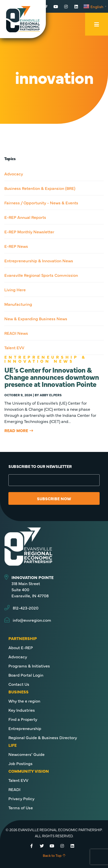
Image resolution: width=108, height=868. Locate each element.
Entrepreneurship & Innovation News (39, 261)
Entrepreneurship (25, 728)
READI (14, 789)
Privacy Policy (21, 798)
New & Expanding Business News (36, 318)
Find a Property (23, 719)
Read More (16, 430)
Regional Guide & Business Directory (43, 737)
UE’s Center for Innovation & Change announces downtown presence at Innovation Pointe (52, 377)
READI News (16, 333)
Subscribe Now (54, 498)
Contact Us (19, 684)
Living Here (15, 290)
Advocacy (14, 174)
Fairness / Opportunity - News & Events (41, 203)
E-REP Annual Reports (25, 217)
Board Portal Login (26, 675)
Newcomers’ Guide (26, 754)
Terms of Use (21, 808)
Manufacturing (18, 304)
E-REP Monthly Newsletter (29, 232)
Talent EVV (14, 347)
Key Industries (22, 710)
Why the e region (24, 701)
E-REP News (16, 246)
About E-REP (21, 647)
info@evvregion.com (32, 620)
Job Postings (21, 763)
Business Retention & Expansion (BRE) (40, 188)
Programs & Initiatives (29, 666)
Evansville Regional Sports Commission (41, 275)
